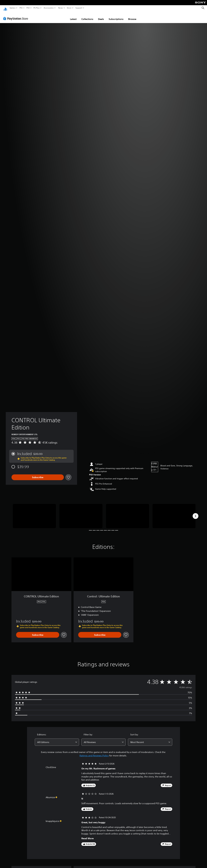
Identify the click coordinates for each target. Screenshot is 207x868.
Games (13, 8)
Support (79, 8)
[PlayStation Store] (16, 16)
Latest (73, 16)
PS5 (21, 8)
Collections (87, 16)
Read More (88, 836)
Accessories (49, 8)
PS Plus (37, 8)
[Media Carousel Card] (34, 513)
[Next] (195, 513)
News (60, 8)
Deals (101, 16)
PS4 (28, 8)
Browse (132, 16)
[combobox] (57, 739)
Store (69, 8)
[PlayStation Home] (5, 8)
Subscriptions (116, 16)
